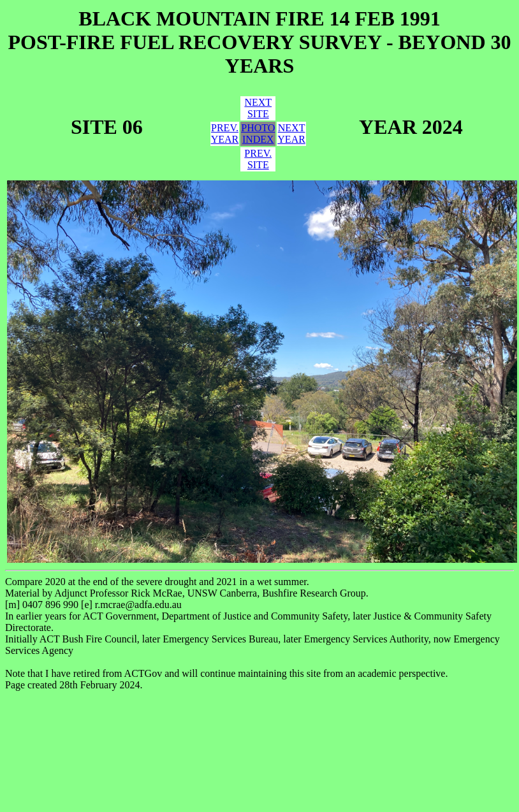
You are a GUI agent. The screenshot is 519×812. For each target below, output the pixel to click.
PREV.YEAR (225, 134)
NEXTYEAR (291, 134)
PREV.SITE (258, 159)
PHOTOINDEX (258, 134)
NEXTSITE (258, 108)
